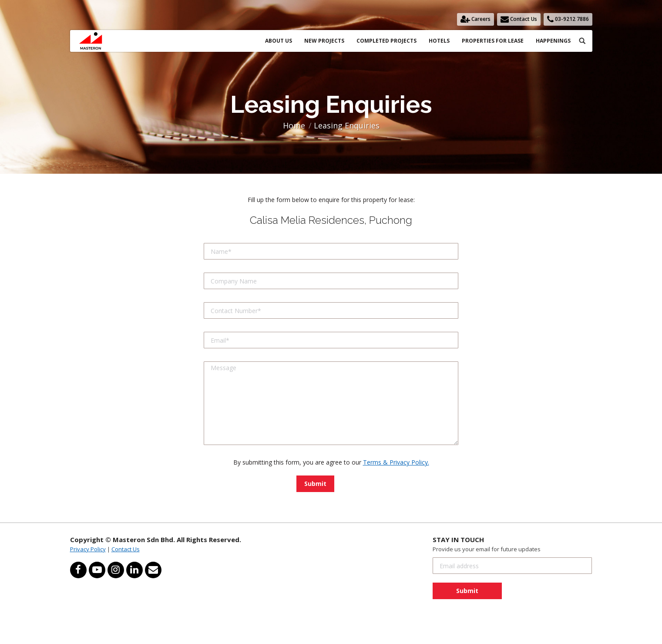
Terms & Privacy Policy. (396, 462)
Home (294, 125)
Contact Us (126, 549)
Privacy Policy (88, 549)
